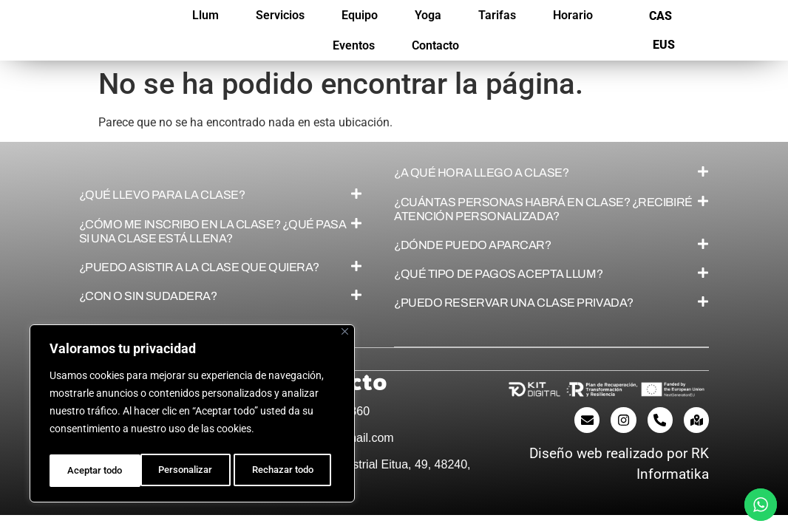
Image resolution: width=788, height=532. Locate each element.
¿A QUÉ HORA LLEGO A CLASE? (481, 173)
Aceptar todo (291, 471)
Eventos (354, 45)
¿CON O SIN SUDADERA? (148, 296)
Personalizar (94, 471)
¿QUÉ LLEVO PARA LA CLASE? (162, 195)
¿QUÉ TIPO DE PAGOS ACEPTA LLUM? (498, 274)
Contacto (435, 45)
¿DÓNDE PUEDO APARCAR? (473, 245)
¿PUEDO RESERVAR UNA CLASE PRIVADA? (514, 303)
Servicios (280, 15)
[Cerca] (345, 337)
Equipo (360, 15)
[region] (192, 416)
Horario (573, 15)
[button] (221, 195)
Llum (206, 15)
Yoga (428, 15)
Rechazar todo (191, 471)
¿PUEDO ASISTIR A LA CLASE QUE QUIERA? (199, 267)
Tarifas (497, 15)
